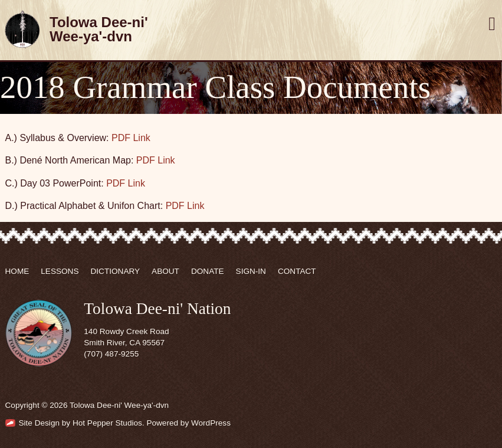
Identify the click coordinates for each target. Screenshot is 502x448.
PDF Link (131, 138)
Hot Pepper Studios (107, 423)
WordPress (211, 423)
